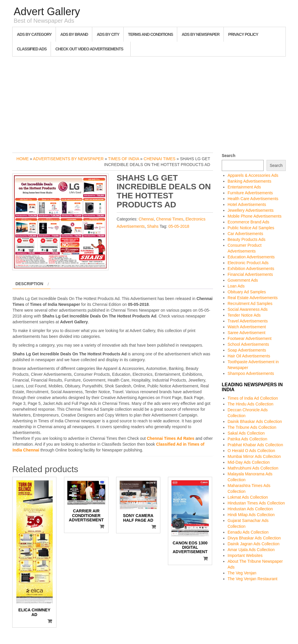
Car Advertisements (245, 234)
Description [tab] (29, 284)
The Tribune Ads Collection (252, 427)
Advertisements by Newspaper (68, 159)
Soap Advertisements (247, 350)
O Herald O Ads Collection (251, 451)
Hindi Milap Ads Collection (251, 515)
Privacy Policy (243, 34)
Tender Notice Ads (244, 315)
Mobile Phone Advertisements (254, 216)
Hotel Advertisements (247, 204)
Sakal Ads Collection (246, 433)
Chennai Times (160, 159)
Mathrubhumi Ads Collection (253, 468)
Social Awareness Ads (248, 309)
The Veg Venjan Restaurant (252, 579)
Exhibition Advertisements (251, 269)
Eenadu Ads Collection (248, 532)
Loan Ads (236, 286)
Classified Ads (32, 49)
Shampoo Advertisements (251, 373)
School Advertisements (248, 344)
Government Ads (243, 280)
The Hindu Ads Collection (250, 404)
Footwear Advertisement (250, 338)
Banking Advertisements (249, 181)
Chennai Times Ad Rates (170, 438)
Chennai (146, 219)
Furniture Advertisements (250, 193)
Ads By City (108, 34)
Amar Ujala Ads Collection (251, 550)
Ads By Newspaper (201, 34)
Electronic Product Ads (248, 263)
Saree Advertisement (246, 333)
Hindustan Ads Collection (250, 509)
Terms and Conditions (150, 34)
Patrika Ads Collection (247, 439)
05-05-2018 (179, 226)
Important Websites (245, 555)
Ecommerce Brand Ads (248, 222)
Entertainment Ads (244, 187)
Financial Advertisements (250, 274)
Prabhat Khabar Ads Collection (255, 445)
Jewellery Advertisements (251, 210)
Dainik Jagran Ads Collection (253, 544)
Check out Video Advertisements (89, 49)
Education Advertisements (251, 257)
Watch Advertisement (247, 327)
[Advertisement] (149, 103)
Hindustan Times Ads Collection (256, 503)
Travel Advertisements (248, 321)
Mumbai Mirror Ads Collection (254, 456)
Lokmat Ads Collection (248, 497)
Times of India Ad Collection (253, 398)
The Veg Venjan (242, 573)
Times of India (124, 159)
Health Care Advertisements (253, 199)
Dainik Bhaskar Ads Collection (255, 421)
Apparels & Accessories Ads (253, 175)
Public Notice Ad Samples (251, 228)
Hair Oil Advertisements (249, 356)
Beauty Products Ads (246, 239)
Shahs (153, 226)
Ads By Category (34, 34)
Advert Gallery (47, 12)
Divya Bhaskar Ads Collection (254, 538)
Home (23, 159)
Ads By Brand (74, 34)
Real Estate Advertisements (253, 298)
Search (229, 156)
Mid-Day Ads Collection (249, 462)
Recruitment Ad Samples (250, 304)
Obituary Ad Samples (247, 292)
